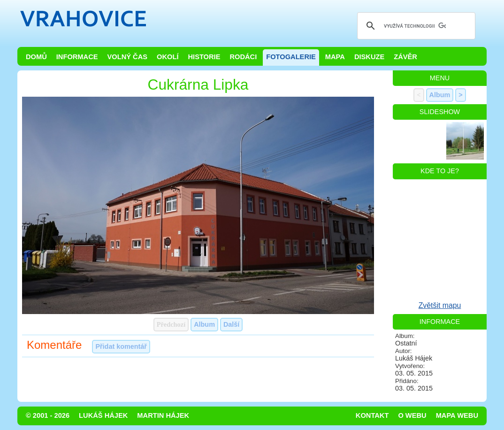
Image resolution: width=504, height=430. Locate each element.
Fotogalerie (291, 57)
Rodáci (243, 57)
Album (204, 324)
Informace (77, 57)
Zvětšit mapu (440, 305)
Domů (36, 57)
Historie (204, 57)
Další (231, 324)
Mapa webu (457, 415)
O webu (412, 415)
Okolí (168, 57)
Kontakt (372, 415)
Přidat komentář (121, 346)
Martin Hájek (163, 415)
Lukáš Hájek (103, 415)
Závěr (405, 57)
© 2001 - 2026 (48, 415)
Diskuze (369, 57)
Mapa (335, 57)
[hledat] (415, 26)
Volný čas (128, 57)
